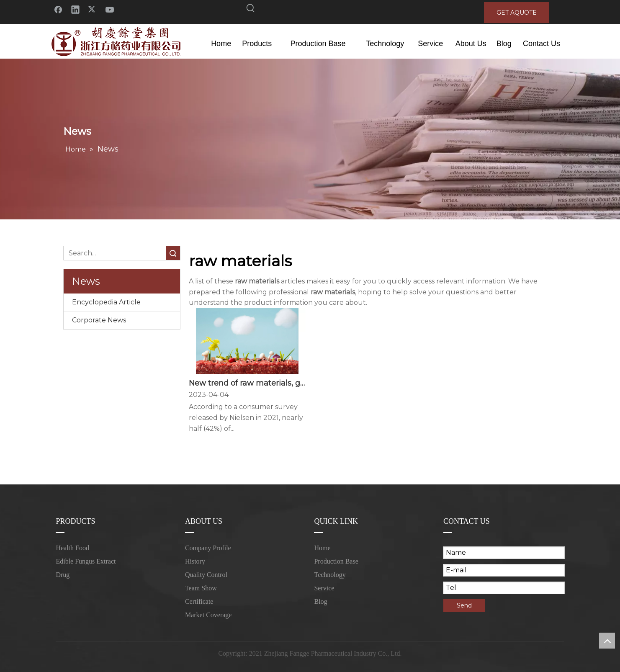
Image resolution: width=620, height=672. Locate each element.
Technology (330, 575)
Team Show (201, 588)
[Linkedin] (75, 9)
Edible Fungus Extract (86, 561)
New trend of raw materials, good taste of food (247, 383)
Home (322, 548)
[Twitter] (93, 9)
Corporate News (99, 320)
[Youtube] (110, 9)
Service (324, 588)
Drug (63, 575)
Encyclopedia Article (106, 302)
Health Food (72, 548)
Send (464, 605)
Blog (320, 601)
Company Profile (208, 548)
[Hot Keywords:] (251, 10)
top (607, 641)
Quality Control (206, 575)
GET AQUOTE (517, 13)
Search (173, 253)
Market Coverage (208, 615)
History (195, 561)
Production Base (336, 561)
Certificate (199, 601)
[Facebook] (58, 9)
